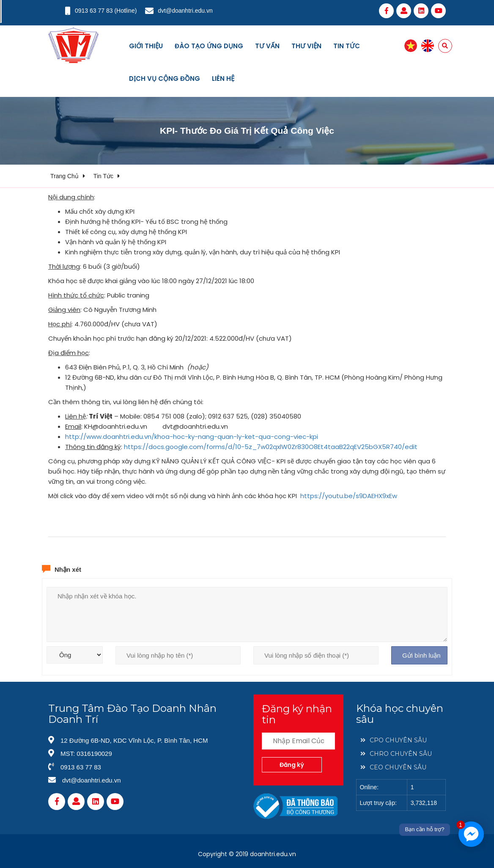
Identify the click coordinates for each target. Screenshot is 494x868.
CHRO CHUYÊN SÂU (396, 754)
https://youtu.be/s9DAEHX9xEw (349, 496)
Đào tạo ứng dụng (209, 46)
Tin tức (347, 46)
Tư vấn (267, 46)
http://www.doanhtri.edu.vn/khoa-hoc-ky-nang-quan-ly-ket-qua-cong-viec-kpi (192, 437)
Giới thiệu (146, 46)
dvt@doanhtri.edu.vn (185, 11)
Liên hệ (223, 79)
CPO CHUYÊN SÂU (394, 740)
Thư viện (306, 46)
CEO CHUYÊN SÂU (393, 767)
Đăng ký (292, 765)
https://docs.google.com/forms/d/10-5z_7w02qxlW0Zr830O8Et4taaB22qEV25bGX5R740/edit (271, 447)
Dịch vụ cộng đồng (165, 79)
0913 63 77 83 (94, 11)
